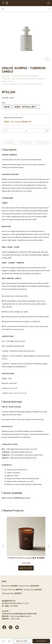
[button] (49, 546)
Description (10, 142)
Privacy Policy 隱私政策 (33, 590)
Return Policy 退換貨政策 (29, 586)
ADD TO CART (22, 641)
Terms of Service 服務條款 (12, 590)
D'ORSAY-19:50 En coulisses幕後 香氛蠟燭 (26, 558)
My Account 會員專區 (10, 586)
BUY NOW (41, 641)
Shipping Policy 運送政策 (12, 593)
